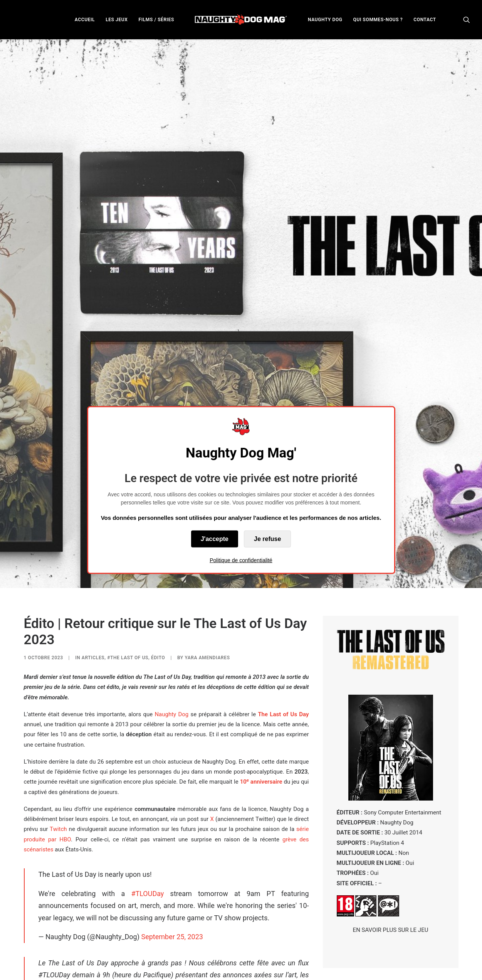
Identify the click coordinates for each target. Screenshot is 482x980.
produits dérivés (119, 967)
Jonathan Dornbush (282, 936)
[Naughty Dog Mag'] (241, 19)
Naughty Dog (171, 627)
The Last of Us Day (283, 627)
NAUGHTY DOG (325, 20)
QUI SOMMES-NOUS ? (378, 20)
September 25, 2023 (172, 849)
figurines (46, 967)
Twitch (58, 742)
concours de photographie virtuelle (202, 967)
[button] (467, 19)
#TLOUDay (147, 806)
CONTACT (425, 20)
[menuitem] (85, 19)
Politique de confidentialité (241, 560)
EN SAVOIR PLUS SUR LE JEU (391, 843)
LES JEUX (117, 20)
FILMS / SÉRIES (156, 20)
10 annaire (261, 694)
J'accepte (215, 539)
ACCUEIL (85, 20)
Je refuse (267, 539)
